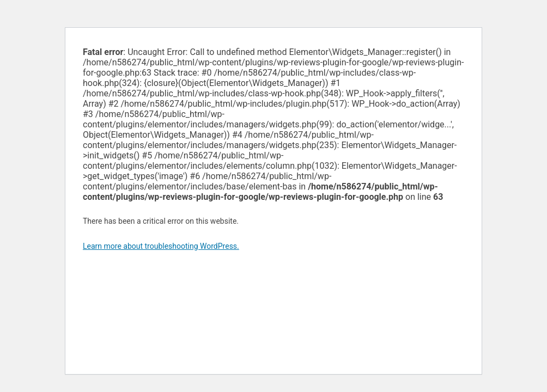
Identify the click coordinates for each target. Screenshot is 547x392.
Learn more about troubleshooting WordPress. (161, 246)
